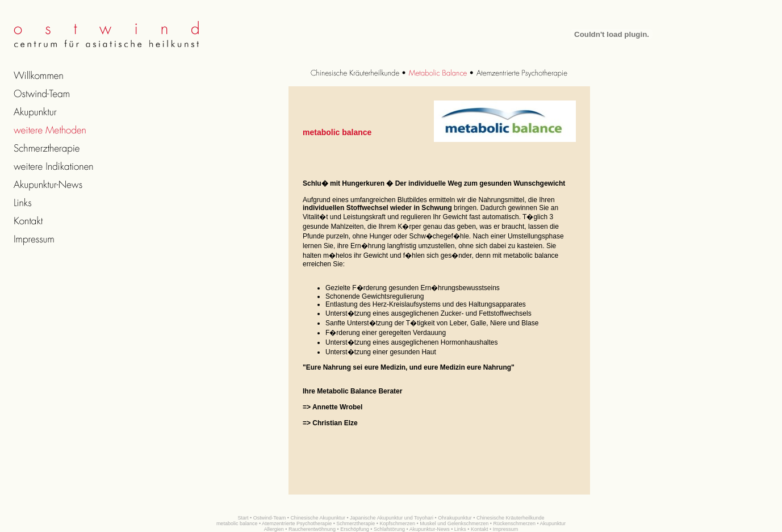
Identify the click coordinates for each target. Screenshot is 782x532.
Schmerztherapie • (357, 523)
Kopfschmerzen (398, 523)
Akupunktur (553, 523)
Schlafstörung (389, 529)
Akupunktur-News (430, 529)
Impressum (506, 529)
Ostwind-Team (270, 518)
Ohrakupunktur (455, 518)
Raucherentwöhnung (312, 529)
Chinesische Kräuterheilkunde (511, 518)
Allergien (274, 529)
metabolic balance (237, 523)
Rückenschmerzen (514, 523)
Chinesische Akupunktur (318, 518)
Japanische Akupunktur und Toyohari (392, 518)
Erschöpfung (355, 529)
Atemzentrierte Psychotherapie (297, 523)
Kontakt (480, 529)
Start (243, 518)
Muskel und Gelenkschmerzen (454, 523)
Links (460, 529)
